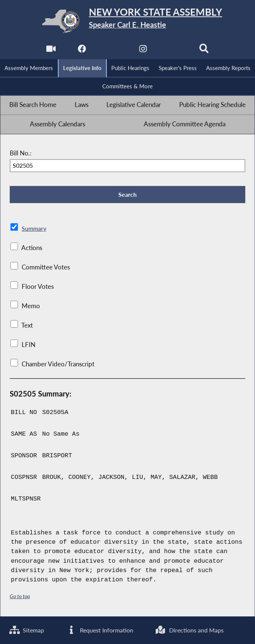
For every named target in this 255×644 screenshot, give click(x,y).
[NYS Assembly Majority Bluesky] (174, 51)
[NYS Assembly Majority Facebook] (81, 51)
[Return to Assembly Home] (127, 21)
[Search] (204, 51)
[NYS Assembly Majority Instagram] (143, 51)
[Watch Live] (51, 51)
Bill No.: (21, 154)
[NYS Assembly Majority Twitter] (112, 51)
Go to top (20, 598)
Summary (35, 230)
